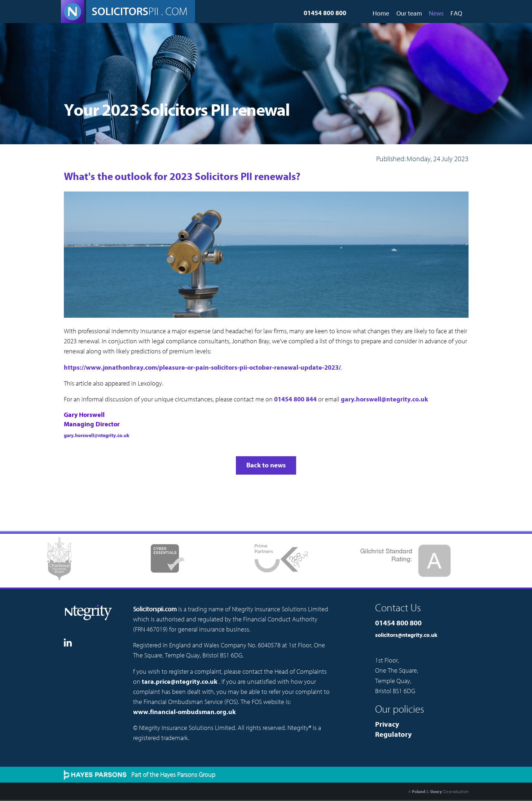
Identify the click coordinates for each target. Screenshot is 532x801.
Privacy (387, 724)
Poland (419, 792)
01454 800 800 (325, 13)
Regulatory (393, 734)
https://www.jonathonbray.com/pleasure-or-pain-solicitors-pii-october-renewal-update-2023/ (202, 368)
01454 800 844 (295, 399)
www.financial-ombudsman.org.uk (184, 712)
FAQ (456, 14)
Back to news (266, 465)
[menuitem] (381, 11)
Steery (436, 792)
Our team (409, 14)
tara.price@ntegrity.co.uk (180, 682)
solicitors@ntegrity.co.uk (406, 635)
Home (381, 14)
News (436, 14)
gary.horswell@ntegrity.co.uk (384, 399)
